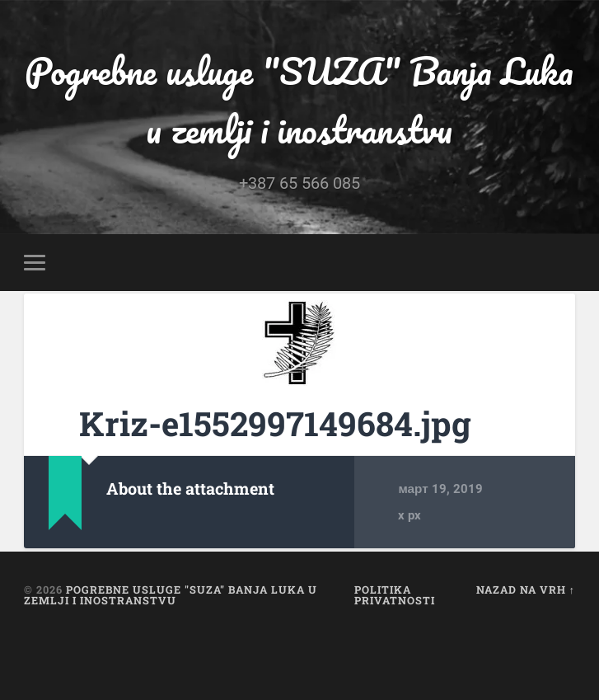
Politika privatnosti (395, 595)
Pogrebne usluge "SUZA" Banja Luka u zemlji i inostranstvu (299, 100)
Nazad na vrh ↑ (526, 590)
